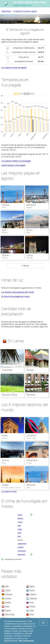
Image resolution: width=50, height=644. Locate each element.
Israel (32, 610)
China (32, 614)
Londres (31, 436)
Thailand (33, 594)
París (5, 436)
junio (20, 533)
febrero (20, 518)
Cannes (5, 255)
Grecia (32, 590)
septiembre (22, 544)
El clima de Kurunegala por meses (16, 296)
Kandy (30, 370)
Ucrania (8, 598)
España (8, 602)
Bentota (31, 395)
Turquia (29, 463)
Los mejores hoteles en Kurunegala (16, 161)
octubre (21, 547)
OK (43, 623)
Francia (5, 438)
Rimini (29, 230)
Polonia (32, 606)
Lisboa (30, 255)
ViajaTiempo (6, 11)
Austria (8, 590)
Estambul (32, 460)
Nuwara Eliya (10, 395)
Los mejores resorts (9, 491)
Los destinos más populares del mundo (18, 292)
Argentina (33, 598)
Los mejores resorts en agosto (14, 68)
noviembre (22, 551)
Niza (4, 230)
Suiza (7, 606)
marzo (20, 522)
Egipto (32, 586)
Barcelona (31, 205)
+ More (25, 266)
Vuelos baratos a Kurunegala (13, 165)
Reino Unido (31, 438)
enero (20, 515)
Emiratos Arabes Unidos (11, 488)
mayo (20, 529)
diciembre (21, 554)
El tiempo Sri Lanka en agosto (25, 11)
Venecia (6, 205)
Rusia (32, 602)
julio (19, 536)
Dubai (5, 485)
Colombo (7, 370)
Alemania (9, 594)
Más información (26, 641)
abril (19, 526)
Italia (4, 463)
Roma (5, 460)
